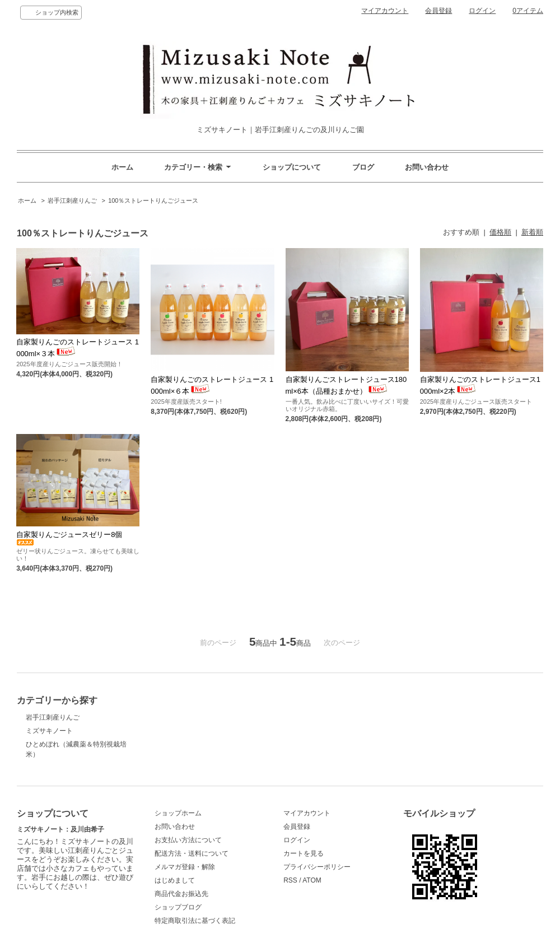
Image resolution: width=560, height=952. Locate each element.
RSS (290, 880)
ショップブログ (178, 907)
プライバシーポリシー (317, 867)
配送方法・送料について (192, 853)
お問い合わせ (427, 167)
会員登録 (438, 11)
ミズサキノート (49, 731)
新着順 (532, 232)
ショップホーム (178, 813)
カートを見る (304, 853)
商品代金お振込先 (181, 894)
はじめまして (175, 880)
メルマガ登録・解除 (185, 867)
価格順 (500, 232)
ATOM (312, 880)
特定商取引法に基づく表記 (195, 921)
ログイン (482, 11)
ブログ (363, 167)
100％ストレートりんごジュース (153, 200)
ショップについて (292, 167)
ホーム (122, 167)
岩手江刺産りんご (72, 200)
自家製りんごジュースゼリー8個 (69, 538)
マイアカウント (385, 11)
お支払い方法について (188, 840)
